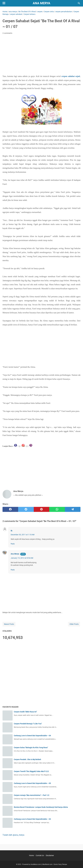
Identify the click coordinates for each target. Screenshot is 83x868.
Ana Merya (41, 3)
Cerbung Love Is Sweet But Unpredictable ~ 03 (32, 819)
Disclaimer (50, 855)
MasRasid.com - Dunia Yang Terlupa (55, 864)
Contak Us (40, 855)
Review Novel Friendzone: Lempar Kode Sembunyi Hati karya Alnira (41, 807)
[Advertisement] (41, 55)
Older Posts (74, 624)
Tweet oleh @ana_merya (13, 835)
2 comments (7, 33)
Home (31, 855)
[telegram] (73, 509)
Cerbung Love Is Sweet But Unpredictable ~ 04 (32, 736)
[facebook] (10, 509)
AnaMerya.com (36, 864)
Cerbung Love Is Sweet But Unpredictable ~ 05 (32, 783)
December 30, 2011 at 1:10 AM (23, 535)
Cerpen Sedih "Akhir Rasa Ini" (25, 712)
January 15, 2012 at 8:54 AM (22, 558)
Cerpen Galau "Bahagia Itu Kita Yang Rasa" (31, 747)
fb (12, 531)
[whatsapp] (57, 509)
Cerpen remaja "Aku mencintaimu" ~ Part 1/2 (32, 795)
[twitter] (26, 509)
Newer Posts (9, 624)
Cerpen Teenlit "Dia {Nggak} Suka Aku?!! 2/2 (31, 771)
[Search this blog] (79, 3)
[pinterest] (42, 509)
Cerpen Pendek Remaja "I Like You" (28, 724)
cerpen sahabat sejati (71, 76)
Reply (13, 544)
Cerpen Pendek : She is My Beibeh (27, 759)
